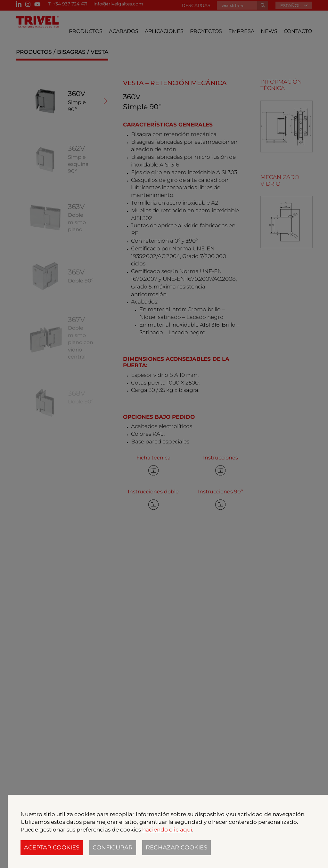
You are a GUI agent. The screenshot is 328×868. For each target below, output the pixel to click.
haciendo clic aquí (167, 830)
